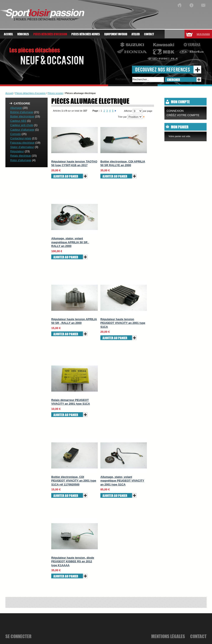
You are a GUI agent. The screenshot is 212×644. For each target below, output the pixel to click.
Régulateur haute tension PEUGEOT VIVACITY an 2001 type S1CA (123, 323)
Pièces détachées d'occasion (31, 93)
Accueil (8, 34)
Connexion (175, 111)
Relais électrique (21, 156)
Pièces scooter (55, 93)
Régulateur (17, 151)
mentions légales (168, 636)
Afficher (128, 111)
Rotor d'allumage (21, 160)
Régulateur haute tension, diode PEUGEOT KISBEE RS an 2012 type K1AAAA (73, 561)
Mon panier (203, 34)
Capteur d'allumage (22, 130)
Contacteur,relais (21, 138)
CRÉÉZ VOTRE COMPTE (183, 115)
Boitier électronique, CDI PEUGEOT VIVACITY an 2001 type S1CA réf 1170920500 (74, 481)
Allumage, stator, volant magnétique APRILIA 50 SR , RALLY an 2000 (70, 242)
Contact (149, 34)
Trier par (122, 117)
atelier (136, 34)
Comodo (15, 134)
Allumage (16, 108)
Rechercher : (123, 79)
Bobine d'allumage (22, 112)
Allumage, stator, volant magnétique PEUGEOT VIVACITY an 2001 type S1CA (122, 481)
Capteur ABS (18, 121)
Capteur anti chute (22, 125)
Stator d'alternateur (22, 147)
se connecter (18, 636)
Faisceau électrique (22, 143)
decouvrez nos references (163, 69)
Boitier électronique (22, 116)
